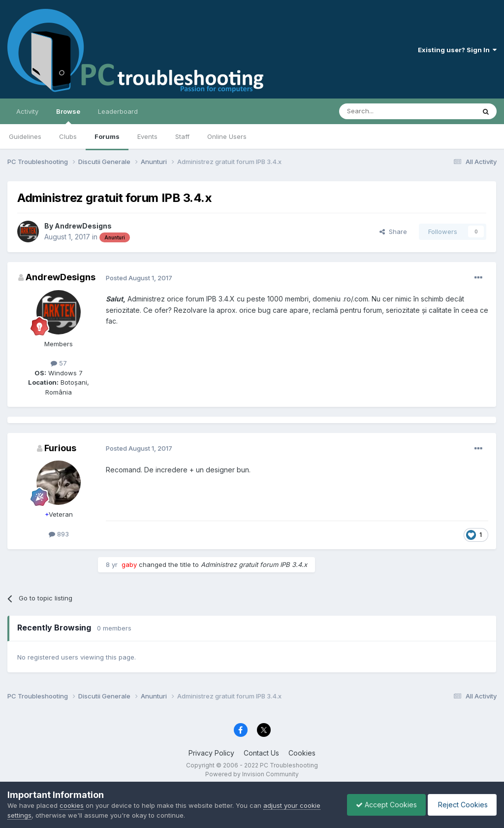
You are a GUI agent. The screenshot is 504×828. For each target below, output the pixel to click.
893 (59, 534)
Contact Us (261, 753)
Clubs (68, 136)
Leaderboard (118, 111)
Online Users (227, 136)
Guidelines (25, 136)
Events (147, 136)
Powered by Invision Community (252, 774)
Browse (68, 116)
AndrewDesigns (83, 226)
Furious (60, 448)
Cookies (302, 753)
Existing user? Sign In (457, 50)
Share (393, 232)
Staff (182, 136)
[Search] (382, 111)
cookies (72, 805)
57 (59, 363)
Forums (107, 136)
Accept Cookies (381, 805)
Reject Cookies (460, 805)
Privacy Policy (211, 753)
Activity (27, 111)
